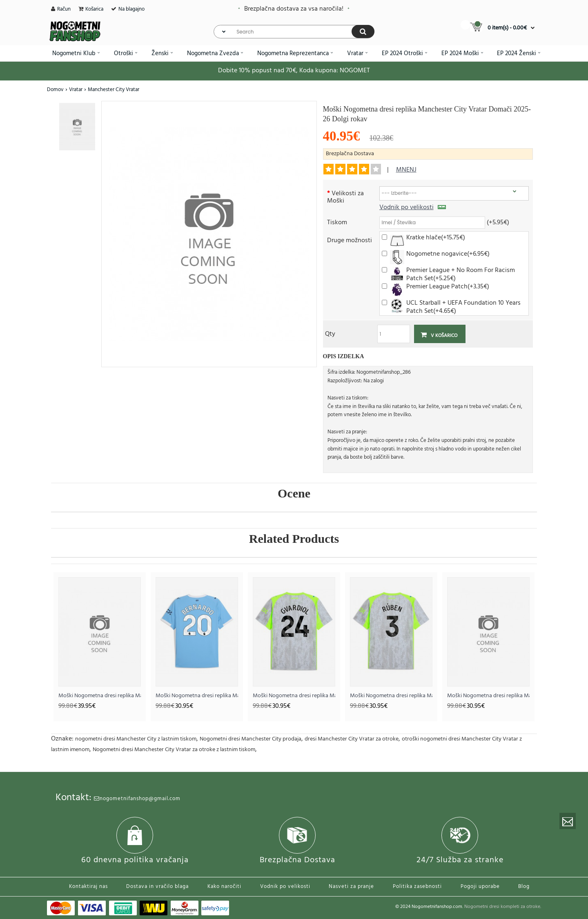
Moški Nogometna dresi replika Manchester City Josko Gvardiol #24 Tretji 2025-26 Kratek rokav (294, 696)
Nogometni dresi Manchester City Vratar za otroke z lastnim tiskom (174, 750)
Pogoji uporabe (480, 887)
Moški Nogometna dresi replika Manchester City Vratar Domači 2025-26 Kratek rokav (100, 696)
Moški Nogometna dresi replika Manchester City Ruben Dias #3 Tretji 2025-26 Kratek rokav (391, 696)
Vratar (76, 90)
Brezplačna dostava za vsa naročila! (294, 9)
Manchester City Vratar (114, 90)
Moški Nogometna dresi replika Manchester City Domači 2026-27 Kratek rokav (488, 696)
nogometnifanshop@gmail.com (137, 799)
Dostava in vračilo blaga (157, 887)
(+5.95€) (498, 222)
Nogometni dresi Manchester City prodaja (251, 739)
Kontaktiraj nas (88, 887)
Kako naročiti (224, 887)
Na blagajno (131, 9)
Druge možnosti (350, 240)
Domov (55, 90)
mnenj (406, 170)
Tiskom (337, 222)
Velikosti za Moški (345, 197)
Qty (330, 333)
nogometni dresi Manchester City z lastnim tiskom (136, 739)
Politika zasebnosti (417, 887)
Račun (64, 9)
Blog (524, 887)
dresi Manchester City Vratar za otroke (352, 739)
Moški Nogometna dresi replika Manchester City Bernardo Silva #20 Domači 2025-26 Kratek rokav (197, 696)
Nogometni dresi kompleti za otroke (502, 907)
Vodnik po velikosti (413, 207)
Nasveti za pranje (351, 887)
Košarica (94, 9)
